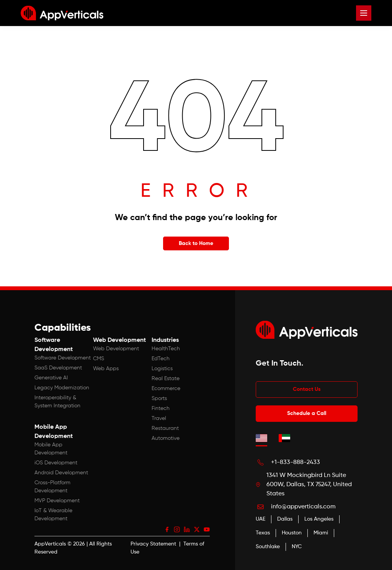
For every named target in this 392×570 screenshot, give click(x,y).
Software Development (63, 358)
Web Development (116, 349)
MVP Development (57, 501)
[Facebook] (167, 529)
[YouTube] (207, 529)
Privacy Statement (153, 544)
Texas (263, 533)
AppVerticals (50, 544)
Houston (292, 533)
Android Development (61, 473)
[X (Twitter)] (197, 529)
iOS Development (56, 463)
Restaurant (165, 428)
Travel (159, 418)
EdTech (161, 359)
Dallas (285, 519)
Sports (159, 399)
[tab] (261, 438)
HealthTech (166, 349)
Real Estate (166, 379)
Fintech (161, 408)
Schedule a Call (307, 413)
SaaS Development (58, 368)
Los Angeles (319, 519)
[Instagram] (177, 529)
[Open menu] (364, 13)
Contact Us (307, 389)
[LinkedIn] (187, 529)
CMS (99, 359)
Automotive (166, 438)
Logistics (162, 369)
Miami (321, 533)
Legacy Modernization (62, 388)
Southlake (268, 547)
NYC (297, 547)
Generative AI (51, 378)
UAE (261, 519)
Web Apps (106, 369)
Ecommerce (166, 389)
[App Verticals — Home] (62, 13)
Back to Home (196, 243)
